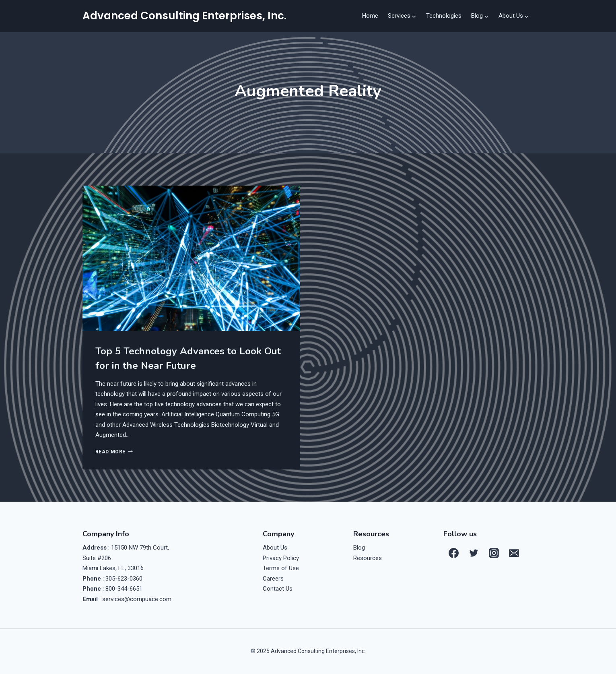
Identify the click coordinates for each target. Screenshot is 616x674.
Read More (114, 452)
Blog (359, 548)
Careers (273, 579)
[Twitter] (474, 553)
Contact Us (278, 589)
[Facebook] (453, 553)
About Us (275, 548)
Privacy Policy (281, 558)
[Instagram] (494, 553)
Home (370, 16)
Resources (368, 558)
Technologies (444, 16)
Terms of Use (281, 568)
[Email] (514, 553)
